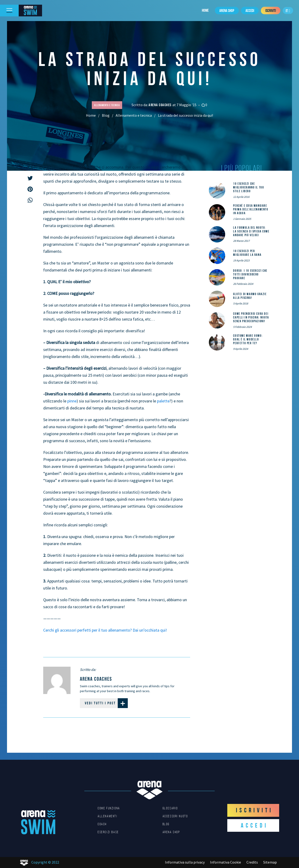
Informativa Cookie (226, 862)
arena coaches (160, 105)
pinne (72, 401)
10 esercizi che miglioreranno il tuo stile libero (249, 187)
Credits (252, 862)
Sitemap (270, 862)
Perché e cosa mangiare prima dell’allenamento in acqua (251, 209)
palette (163, 401)
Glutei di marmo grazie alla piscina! (250, 296)
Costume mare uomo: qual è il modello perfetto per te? (248, 339)
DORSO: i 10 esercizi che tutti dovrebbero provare (250, 274)
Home (205, 10)
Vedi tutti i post (106, 703)
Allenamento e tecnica (134, 115)
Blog (106, 115)
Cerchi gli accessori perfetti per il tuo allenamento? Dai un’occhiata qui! (105, 630)
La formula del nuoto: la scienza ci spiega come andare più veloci (251, 231)
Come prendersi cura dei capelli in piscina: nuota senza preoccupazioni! (251, 317)
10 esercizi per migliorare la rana (247, 253)
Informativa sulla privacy (185, 862)
